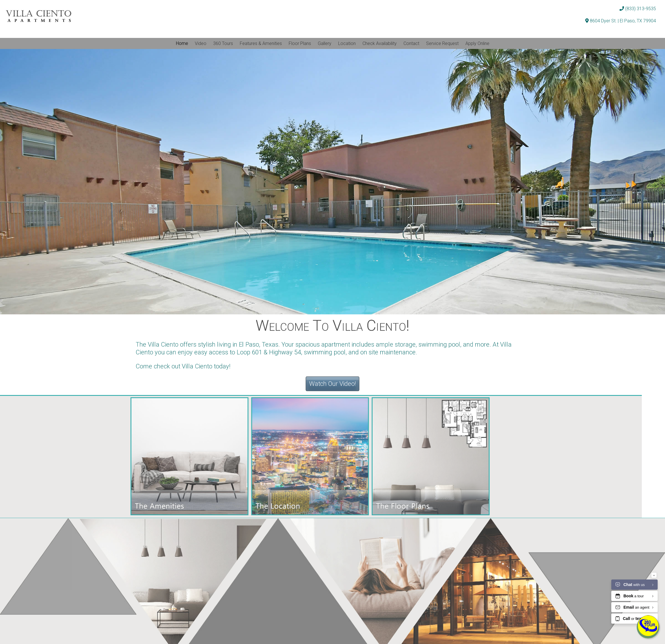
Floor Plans (300, 43)
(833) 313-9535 (638, 9)
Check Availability (380, 43)
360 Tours (223, 43)
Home (182, 43)
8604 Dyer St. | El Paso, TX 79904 (621, 21)
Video (201, 43)
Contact (411, 43)
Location (347, 43)
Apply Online (477, 43)
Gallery (325, 43)
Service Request (442, 43)
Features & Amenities (261, 43)
